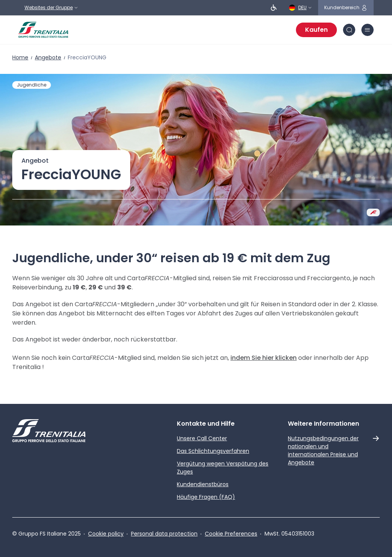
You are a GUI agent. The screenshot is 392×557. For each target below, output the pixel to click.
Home (20, 57)
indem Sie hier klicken (264, 358)
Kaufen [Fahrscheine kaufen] (316, 30)
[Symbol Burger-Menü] (367, 30)
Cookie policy (106, 534)
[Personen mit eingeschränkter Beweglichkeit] (274, 8)
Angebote (48, 57)
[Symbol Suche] (349, 30)
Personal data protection (164, 534)
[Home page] (43, 30)
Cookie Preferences (231, 534)
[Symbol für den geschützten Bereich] (346, 8)
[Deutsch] (301, 8)
